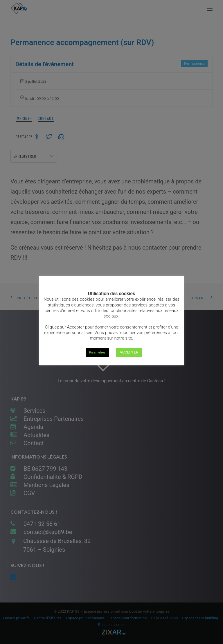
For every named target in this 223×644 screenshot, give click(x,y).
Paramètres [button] (97, 352)
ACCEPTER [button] (129, 352)
